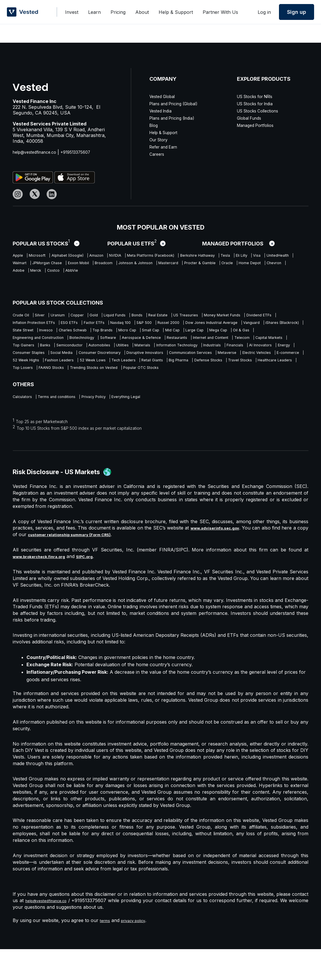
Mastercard (78, 274)
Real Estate (202, 316)
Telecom (235, 352)
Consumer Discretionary (216, 369)
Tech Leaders (68, 387)
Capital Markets (269, 352)
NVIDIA (147, 256)
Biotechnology (28, 352)
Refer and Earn (166, 147)
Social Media (168, 369)
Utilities (155, 361)
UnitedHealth (87, 265)
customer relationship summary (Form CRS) (90, 565)
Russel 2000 (26, 334)
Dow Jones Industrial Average (81, 334)
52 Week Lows (29, 387)
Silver (47, 316)
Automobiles (125, 361)
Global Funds (251, 118)
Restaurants (150, 352)
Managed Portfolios (258, 125)
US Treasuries (238, 316)
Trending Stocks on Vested (117, 396)
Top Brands (25, 343)
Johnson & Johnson (35, 274)
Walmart (119, 265)
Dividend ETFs (83, 325)
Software (62, 352)
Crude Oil (23, 316)
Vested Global (164, 96)
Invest (72, 12)
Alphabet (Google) (83, 256)
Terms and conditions (69, 427)
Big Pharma (138, 387)
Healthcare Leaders (262, 387)
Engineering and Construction (256, 343)
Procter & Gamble (119, 274)
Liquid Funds (146, 316)
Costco (20, 283)
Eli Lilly (40, 265)
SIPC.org (98, 587)
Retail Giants (104, 387)
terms (106, 951)
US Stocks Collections (261, 111)
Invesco (247, 334)
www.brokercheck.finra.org (45, 587)
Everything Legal (159, 427)
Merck (263, 274)
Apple (19, 256)
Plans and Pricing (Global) (178, 104)
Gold (119, 316)
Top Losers (25, 396)
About (142, 12)
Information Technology (225, 361)
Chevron (215, 274)
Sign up (297, 12)
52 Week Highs (203, 378)
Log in (264, 12)
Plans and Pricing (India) (176, 118)
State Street (217, 334)
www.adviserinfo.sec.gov (221, 559)
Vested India (163, 111)
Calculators (25, 427)
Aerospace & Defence (105, 352)
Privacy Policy (117, 427)
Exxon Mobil (196, 265)
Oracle (154, 274)
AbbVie (44, 283)
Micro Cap (58, 343)
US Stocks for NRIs (259, 96)
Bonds (175, 316)
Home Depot (184, 274)
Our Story (160, 140)
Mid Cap (117, 343)
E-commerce (164, 378)
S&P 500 (280, 325)
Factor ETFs (214, 325)
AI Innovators (58, 369)
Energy (89, 369)
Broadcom (230, 265)
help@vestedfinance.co (38, 152)
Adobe (240, 274)
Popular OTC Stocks (177, 396)
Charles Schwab (282, 334)
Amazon (121, 256)
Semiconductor (86, 361)
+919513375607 (85, 152)
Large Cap (146, 343)
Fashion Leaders (246, 378)
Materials (181, 361)
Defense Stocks (177, 387)
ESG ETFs (182, 325)
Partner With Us (220, 12)
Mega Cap (176, 343)
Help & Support (176, 12)
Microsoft (44, 256)
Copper (97, 316)
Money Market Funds (36, 325)
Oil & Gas (206, 343)
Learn (94, 12)
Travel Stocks (218, 387)
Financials (23, 369)
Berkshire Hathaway (255, 256)
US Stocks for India (259, 104)
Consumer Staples (125, 369)
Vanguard (133, 334)
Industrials (271, 361)
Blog (154, 125)
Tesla (18, 265)
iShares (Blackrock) (174, 334)
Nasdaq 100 (249, 325)
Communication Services (40, 378)
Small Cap (89, 343)
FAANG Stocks (62, 396)
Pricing (118, 12)
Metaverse (87, 378)
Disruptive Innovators (275, 369)
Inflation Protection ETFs (135, 325)
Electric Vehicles (124, 378)
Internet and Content (194, 352)
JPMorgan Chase (155, 265)
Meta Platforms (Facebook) (194, 256)
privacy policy (138, 951)
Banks (55, 361)
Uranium (71, 316)
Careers (158, 154)
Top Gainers (26, 361)
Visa (60, 265)
